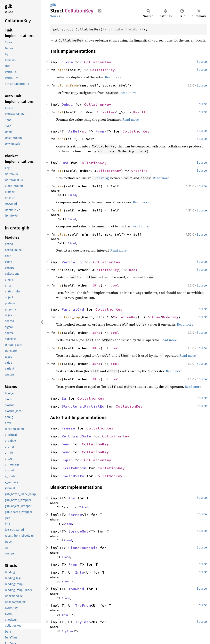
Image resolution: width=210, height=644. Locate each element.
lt (59, 333)
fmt (60, 112)
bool (133, 270)
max (60, 186)
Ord (65, 163)
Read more (113, 77)
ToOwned (76, 589)
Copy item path (100, 11)
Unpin (67, 460)
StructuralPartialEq (83, 406)
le (59, 348)
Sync (66, 452)
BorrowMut (78, 531)
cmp (60, 171)
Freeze (68, 428)
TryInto (83, 622)
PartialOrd (73, 309)
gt (59, 364)
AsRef (74, 131)
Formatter (106, 112)
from (62, 139)
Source (55, 16)
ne (59, 285)
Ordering (139, 171)
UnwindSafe (73, 476)
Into (80, 572)
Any (72, 498)
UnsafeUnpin (74, 468)
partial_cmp (69, 317)
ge (59, 379)
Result (139, 112)
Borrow (75, 515)
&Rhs (96, 285)
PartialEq (72, 262)
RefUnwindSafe (76, 436)
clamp (63, 234)
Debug (67, 104)
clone (63, 70)
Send (66, 444)
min (60, 210)
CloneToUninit (83, 548)
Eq (64, 398)
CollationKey (98, 62)
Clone (67, 62)
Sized (72, 195)
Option (154, 317)
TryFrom (83, 605)
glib (53, 5)
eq (59, 270)
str (85, 131)
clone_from (68, 85)
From (100, 131)
